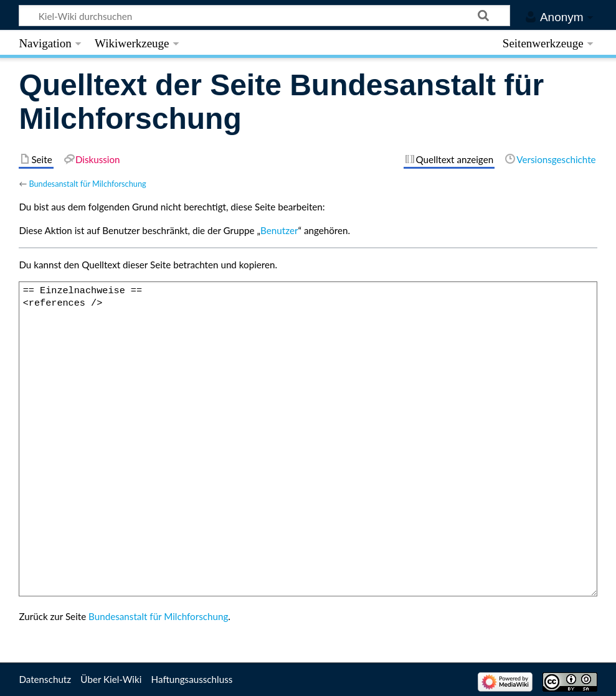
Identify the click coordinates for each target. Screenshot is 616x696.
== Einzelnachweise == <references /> (308, 439)
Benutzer (279, 230)
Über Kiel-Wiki (111, 679)
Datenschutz (45, 679)
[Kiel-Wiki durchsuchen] (264, 16)
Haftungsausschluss (192, 679)
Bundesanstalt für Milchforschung (87, 184)
